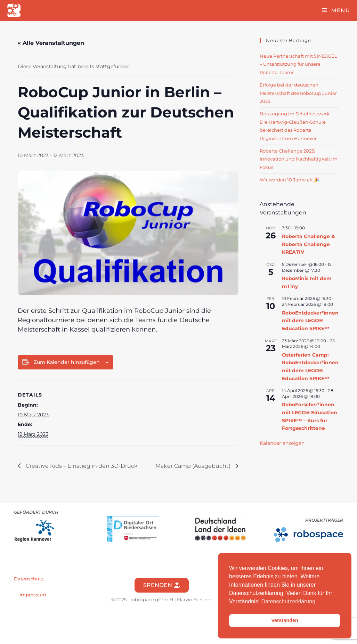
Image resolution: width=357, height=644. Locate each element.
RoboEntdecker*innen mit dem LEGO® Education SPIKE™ (310, 321)
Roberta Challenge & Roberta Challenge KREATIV (308, 244)
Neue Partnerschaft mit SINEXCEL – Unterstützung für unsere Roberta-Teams (298, 64)
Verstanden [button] (285, 620)
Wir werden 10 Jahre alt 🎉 (290, 180)
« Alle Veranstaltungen (51, 43)
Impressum (33, 595)
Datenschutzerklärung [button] (289, 601)
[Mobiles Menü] (336, 10)
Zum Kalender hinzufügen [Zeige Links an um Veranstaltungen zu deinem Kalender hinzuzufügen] (67, 362)
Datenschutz (29, 579)
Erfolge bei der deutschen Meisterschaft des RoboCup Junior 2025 (298, 93)
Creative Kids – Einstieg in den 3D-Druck (81, 466)
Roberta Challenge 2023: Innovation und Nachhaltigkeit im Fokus (299, 159)
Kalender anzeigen (282, 443)
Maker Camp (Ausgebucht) (194, 466)
